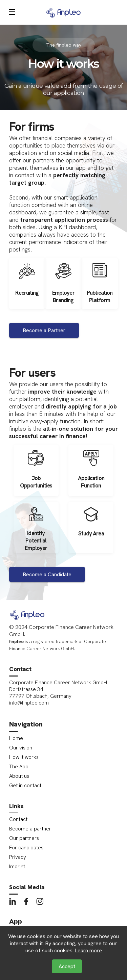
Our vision (21, 748)
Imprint (17, 867)
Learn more (88, 950)
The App (19, 767)
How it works (24, 757)
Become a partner (30, 829)
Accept (67, 966)
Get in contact (25, 786)
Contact (18, 819)
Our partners (24, 838)
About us (19, 776)
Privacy (18, 857)
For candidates (26, 848)
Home (16, 738)
